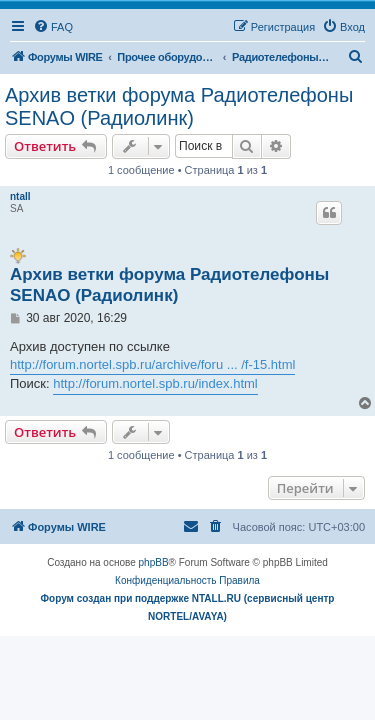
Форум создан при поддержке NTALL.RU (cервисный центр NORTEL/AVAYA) (188, 607)
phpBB (154, 562)
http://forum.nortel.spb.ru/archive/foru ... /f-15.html (152, 364)
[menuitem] (53, 27)
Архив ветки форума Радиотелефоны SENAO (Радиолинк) (179, 106)
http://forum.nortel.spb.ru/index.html (155, 383)
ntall (20, 196)
